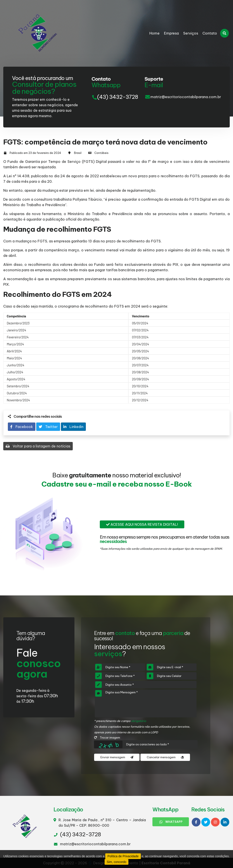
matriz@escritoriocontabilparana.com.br (186, 97)
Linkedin (73, 427)
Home (154, 33)
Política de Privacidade (123, 856)
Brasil (78, 153)
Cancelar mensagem (165, 757)
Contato (210, 33)
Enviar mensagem (117, 757)
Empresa (171, 33)
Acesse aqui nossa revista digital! (142, 524)
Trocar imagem (107, 738)
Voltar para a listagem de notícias (38, 446)
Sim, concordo (116, 862)
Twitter (48, 427)
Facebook (22, 427)
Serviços (191, 33)
